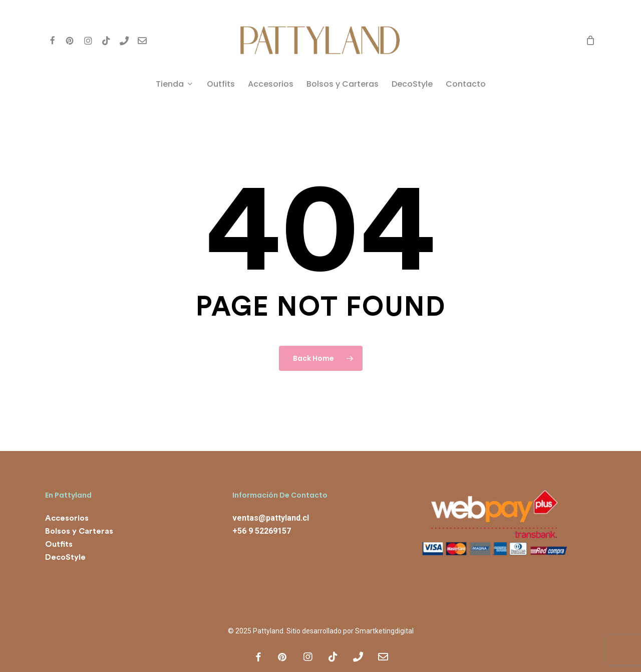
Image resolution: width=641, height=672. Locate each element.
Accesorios (67, 518)
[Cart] (590, 40)
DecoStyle (65, 557)
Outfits (59, 544)
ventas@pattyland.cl (271, 518)
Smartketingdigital (384, 631)
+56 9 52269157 (262, 531)
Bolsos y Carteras (79, 531)
